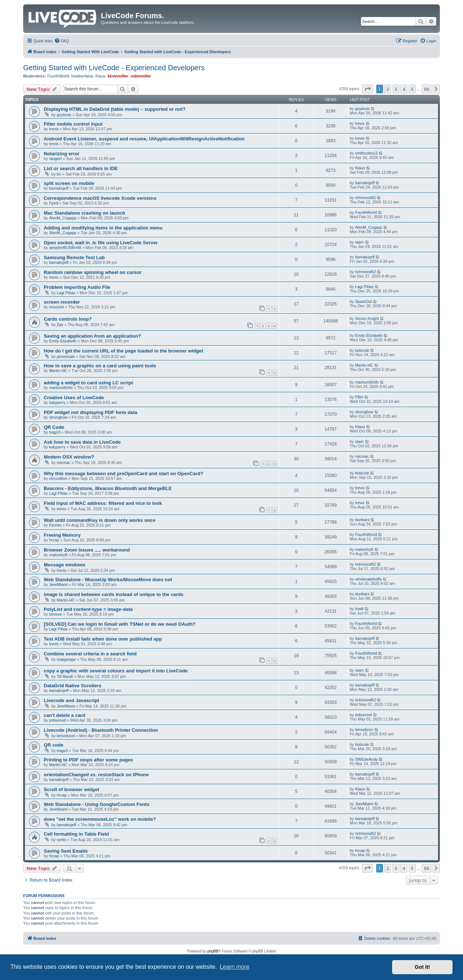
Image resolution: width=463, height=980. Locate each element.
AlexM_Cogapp (63, 218)
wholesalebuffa (368, 579)
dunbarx (362, 520)
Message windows (65, 565)
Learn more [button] (234, 967)
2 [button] (388, 89)
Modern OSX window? (69, 457)
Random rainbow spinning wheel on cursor (93, 272)
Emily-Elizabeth (63, 341)
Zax (60, 325)
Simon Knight (367, 318)
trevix (54, 129)
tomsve (56, 614)
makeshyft (58, 555)
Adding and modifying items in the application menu (103, 228)
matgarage (66, 659)
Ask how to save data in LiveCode (82, 442)
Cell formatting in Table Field (76, 834)
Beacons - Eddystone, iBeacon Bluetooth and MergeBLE (108, 488)
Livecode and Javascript (71, 700)
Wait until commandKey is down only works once (100, 520)
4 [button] (404, 89)
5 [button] (412, 89)
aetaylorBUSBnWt (65, 248)
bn (59, 174)
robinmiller (141, 76)
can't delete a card (65, 715)
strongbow (58, 417)
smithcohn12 (366, 153)
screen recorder (62, 302)
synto (61, 840)
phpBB (213, 951)
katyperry (57, 402)
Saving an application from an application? (92, 336)
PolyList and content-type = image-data (88, 609)
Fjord (54, 203)
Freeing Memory (62, 535)
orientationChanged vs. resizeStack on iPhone (96, 775)
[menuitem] (61, 41)
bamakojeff (59, 188)
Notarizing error (62, 154)
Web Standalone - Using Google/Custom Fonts (97, 804)
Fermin (55, 525)
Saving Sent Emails (66, 851)
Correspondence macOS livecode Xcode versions (100, 198)
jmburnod (58, 720)
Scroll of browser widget (71, 789)
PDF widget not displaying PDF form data (91, 412)
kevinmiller (118, 76)
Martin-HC (58, 371)
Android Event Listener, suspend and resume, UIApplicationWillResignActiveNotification (144, 139)
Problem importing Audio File (77, 287)
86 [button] (427, 89)
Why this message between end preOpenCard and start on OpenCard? (124, 474)
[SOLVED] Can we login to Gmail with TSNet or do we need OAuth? (120, 624)
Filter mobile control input (73, 124)
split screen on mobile (69, 183)
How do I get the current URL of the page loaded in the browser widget (124, 351)
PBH (359, 397)
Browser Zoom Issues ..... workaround (87, 550)
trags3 (55, 432)
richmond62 (366, 198)
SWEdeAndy (366, 759)
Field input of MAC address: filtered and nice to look (103, 503)
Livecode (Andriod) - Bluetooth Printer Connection (101, 730)
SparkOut (364, 301)
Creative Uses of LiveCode (74, 398)
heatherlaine (82, 76)
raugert (56, 159)
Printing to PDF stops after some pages (88, 760)
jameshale (66, 356)
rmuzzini (57, 307)
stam (360, 242)
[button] (368, 89)
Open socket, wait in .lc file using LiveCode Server (101, 243)
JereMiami (58, 584)
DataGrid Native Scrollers (73, 686)
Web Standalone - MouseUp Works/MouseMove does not (108, 580)
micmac (64, 462)
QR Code (54, 427)
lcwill (359, 609)
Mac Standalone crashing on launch (84, 213)
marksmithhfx (61, 388)
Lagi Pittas (66, 293)
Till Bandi (65, 676)
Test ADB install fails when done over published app (103, 639)
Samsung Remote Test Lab (74, 257)
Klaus (101, 76)
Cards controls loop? (68, 319)
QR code (54, 745)
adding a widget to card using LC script (88, 383)
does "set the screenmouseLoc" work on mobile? (100, 819)
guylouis (64, 115)
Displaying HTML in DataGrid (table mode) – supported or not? (115, 109)
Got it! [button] (422, 967)
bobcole (362, 350)
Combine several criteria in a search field (90, 654)
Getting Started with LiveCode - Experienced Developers (114, 68)
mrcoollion (58, 478)
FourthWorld (58, 76)
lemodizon (66, 736)
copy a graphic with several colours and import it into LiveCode (116, 671)
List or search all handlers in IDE (81, 168)
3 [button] (396, 89)
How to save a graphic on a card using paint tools (100, 366)
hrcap (54, 540)
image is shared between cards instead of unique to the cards (114, 594)
